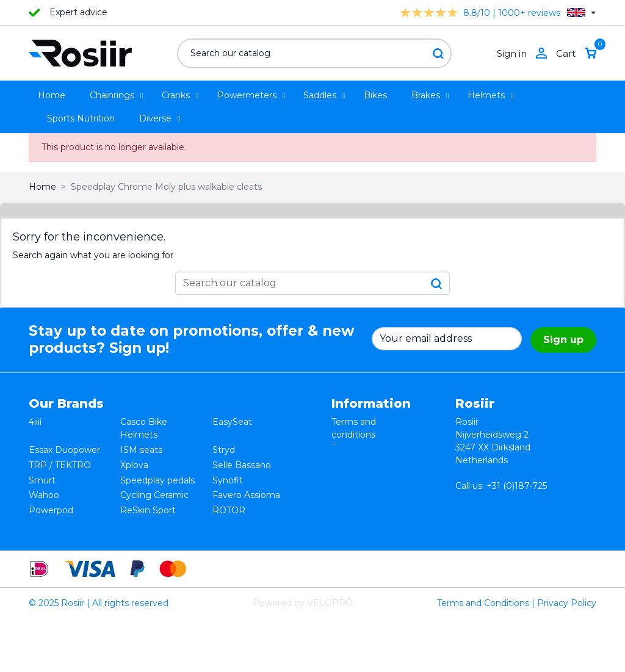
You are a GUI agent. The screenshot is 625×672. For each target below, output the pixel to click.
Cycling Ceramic (154, 486)
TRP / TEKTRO (60, 460)
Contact (349, 486)
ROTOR (229, 499)
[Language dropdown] (581, 13)
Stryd (224, 447)
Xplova (134, 460)
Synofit (228, 473)
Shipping (350, 473)
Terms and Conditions (483, 656)
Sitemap (349, 499)
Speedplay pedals (157, 473)
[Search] (314, 53)
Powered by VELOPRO (303, 656)
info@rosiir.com (488, 524)
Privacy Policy (567, 656)
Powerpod (51, 499)
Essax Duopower (64, 447)
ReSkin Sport (148, 499)
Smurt (42, 473)
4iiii (35, 422)
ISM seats (141, 447)
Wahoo (44, 486)
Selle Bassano (242, 460)
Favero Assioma (246, 486)
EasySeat (232, 422)
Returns (349, 447)
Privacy (347, 460)
